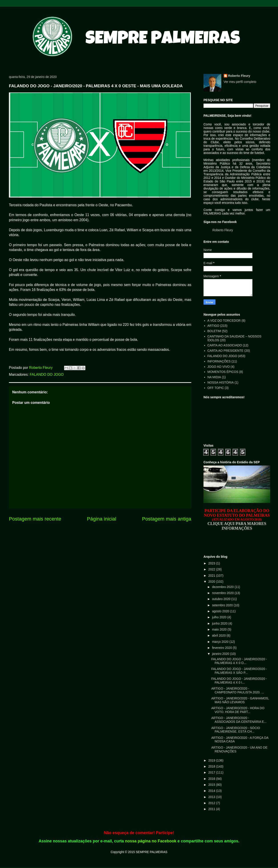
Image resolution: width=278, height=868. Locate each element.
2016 (212, 779)
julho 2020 (220, 617)
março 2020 (221, 642)
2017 (212, 772)
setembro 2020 (223, 605)
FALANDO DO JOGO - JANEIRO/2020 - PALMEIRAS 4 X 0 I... (239, 681)
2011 (212, 809)
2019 (212, 760)
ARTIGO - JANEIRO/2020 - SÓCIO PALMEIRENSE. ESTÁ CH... (236, 730)
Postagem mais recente (35, 519)
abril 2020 (219, 635)
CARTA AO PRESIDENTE (226, 351)
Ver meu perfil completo (240, 82)
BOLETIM (214, 331)
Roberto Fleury (239, 76)
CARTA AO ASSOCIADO (225, 345)
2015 (212, 785)
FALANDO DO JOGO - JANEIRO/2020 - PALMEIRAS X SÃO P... (239, 671)
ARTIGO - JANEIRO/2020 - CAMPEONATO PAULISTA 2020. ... (238, 690)
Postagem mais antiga (167, 519)
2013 (212, 797)
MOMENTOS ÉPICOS (223, 372)
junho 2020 (220, 623)
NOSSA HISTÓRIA (221, 382)
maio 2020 (220, 629)
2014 (212, 791)
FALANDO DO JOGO (47, 375)
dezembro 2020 (223, 587)
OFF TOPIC (216, 388)
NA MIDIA (214, 377)
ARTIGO (213, 326)
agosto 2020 (221, 611)
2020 (212, 582)
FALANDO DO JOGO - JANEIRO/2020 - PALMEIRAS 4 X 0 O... (239, 661)
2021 (212, 576)
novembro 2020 (223, 593)
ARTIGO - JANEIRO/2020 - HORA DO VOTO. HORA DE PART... (238, 710)
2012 (212, 803)
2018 (212, 766)
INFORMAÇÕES (219, 361)
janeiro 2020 (221, 654)
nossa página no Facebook (151, 841)
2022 (212, 569)
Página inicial (102, 519)
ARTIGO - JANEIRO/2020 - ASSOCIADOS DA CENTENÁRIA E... (239, 720)
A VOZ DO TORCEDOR (224, 321)
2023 (212, 563)
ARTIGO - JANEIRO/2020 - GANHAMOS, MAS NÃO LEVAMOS (240, 700)
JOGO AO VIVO (219, 367)
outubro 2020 (222, 599)
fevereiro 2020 (222, 648)
